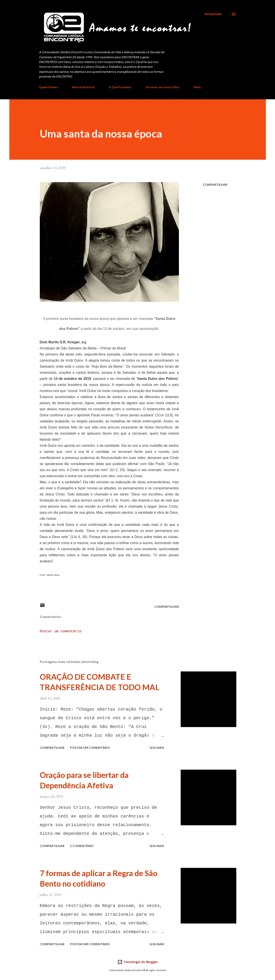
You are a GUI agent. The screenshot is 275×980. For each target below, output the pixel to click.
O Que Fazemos (120, 87)
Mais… (198, 87)
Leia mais (157, 748)
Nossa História (83, 87)
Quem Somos (48, 87)
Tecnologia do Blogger (138, 962)
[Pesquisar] (213, 14)
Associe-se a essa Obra (163, 87)
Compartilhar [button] (215, 185)
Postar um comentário (61, 631)
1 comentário (82, 846)
